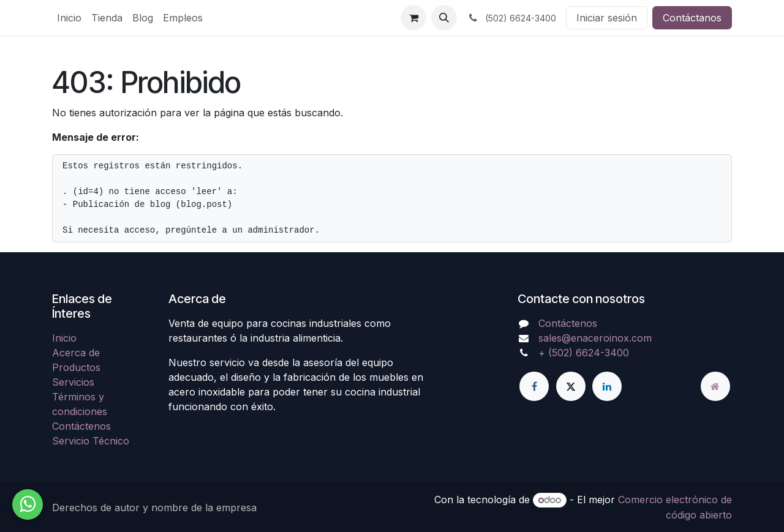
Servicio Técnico (91, 441)
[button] (444, 18)
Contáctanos (692, 18)
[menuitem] (69, 18)
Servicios (73, 382)
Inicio (64, 338)
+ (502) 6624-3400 (584, 353)
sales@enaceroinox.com (595, 338)
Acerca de (76, 353)
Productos (76, 367)
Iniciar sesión (607, 18)
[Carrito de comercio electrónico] (413, 18)
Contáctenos (81, 426)
